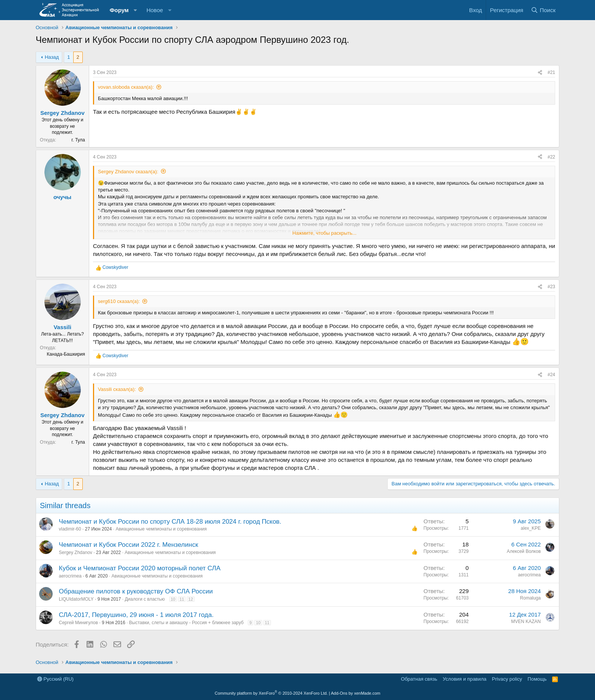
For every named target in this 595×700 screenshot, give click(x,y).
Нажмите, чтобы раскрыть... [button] (325, 233)
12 (190, 599)
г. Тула (78, 140)
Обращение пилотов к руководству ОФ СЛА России (136, 591)
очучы (62, 197)
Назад (52, 57)
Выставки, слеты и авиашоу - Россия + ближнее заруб (186, 623)
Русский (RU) (55, 679)
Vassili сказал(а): (117, 389)
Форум (119, 10)
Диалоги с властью (145, 599)
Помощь (537, 679)
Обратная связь (419, 679)
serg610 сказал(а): (119, 301)
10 (173, 599)
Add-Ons (339, 693)
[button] (135, 10)
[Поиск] (543, 10)
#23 (551, 287)
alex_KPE (531, 528)
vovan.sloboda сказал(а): (126, 87)
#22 (551, 157)
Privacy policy (507, 679)
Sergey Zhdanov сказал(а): (128, 172)
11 (182, 599)
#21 (551, 72)
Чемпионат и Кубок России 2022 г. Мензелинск (128, 545)
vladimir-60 (70, 529)
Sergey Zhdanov (62, 113)
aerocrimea (70, 576)
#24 (551, 375)
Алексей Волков (524, 551)
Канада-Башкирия (66, 354)
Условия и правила (465, 679)
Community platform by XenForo (271, 693)
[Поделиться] (540, 73)
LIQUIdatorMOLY (76, 599)
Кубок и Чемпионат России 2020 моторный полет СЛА (140, 568)
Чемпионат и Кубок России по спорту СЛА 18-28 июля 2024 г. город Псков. (170, 522)
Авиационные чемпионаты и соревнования (161, 529)
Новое (155, 10)
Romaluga (530, 598)
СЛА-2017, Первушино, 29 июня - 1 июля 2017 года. (136, 615)
